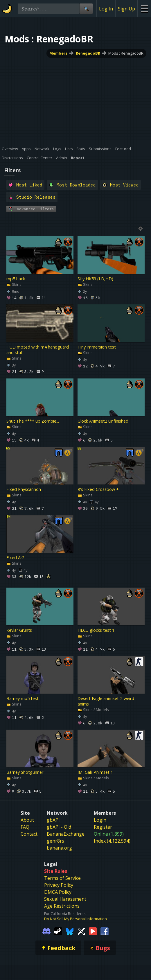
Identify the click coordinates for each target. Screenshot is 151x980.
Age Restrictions (62, 906)
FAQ (25, 827)
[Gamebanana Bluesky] (70, 931)
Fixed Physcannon (24, 489)
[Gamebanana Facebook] (105, 931)
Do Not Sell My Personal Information (75, 919)
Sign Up (126, 9)
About (27, 820)
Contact (29, 834)
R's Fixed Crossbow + (98, 489)
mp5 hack (16, 279)
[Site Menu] (144, 9)
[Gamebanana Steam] (58, 931)
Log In (106, 9)
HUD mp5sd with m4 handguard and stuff (38, 350)
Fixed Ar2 (15, 558)
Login (100, 820)
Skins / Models (93, 710)
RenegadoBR (88, 53)
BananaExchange (66, 834)
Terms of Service (62, 878)
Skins (14, 284)
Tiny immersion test (97, 347)
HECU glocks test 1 (96, 630)
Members (58, 53)
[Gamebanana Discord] (46, 931)
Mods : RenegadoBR (126, 53)
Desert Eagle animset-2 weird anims (106, 701)
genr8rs (55, 841)
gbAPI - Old (59, 827)
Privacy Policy (59, 885)
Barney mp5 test (23, 698)
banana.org (59, 848)
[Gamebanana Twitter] (81, 931)
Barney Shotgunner (25, 772)
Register (103, 827)
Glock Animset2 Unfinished (103, 421)
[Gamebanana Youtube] (93, 931)
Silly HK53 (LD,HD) (95, 279)
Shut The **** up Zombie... (33, 421)
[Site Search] (86, 9)
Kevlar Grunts (19, 630)
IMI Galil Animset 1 (95, 772)
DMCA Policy (58, 892)
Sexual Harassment (65, 899)
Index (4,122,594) (112, 841)
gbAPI (53, 820)
